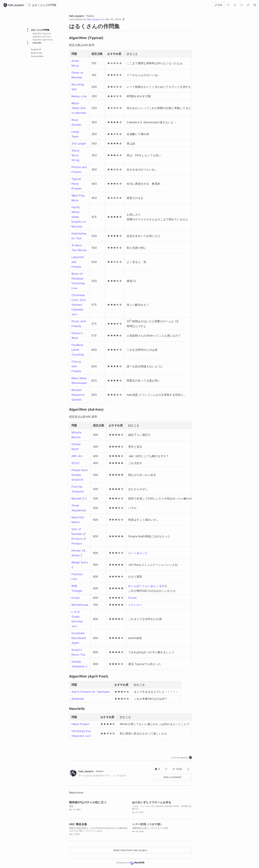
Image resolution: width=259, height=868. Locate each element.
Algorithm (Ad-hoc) (42, 37)
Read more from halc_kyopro (130, 850)
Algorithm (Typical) (42, 33)
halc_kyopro (77, 16)
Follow (90, 16)
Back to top (36, 53)
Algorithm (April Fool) (43, 40)
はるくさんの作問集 (40, 30)
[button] (123, 19)
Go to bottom (37, 56)
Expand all (36, 49)
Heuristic (37, 43)
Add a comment (172, 777)
